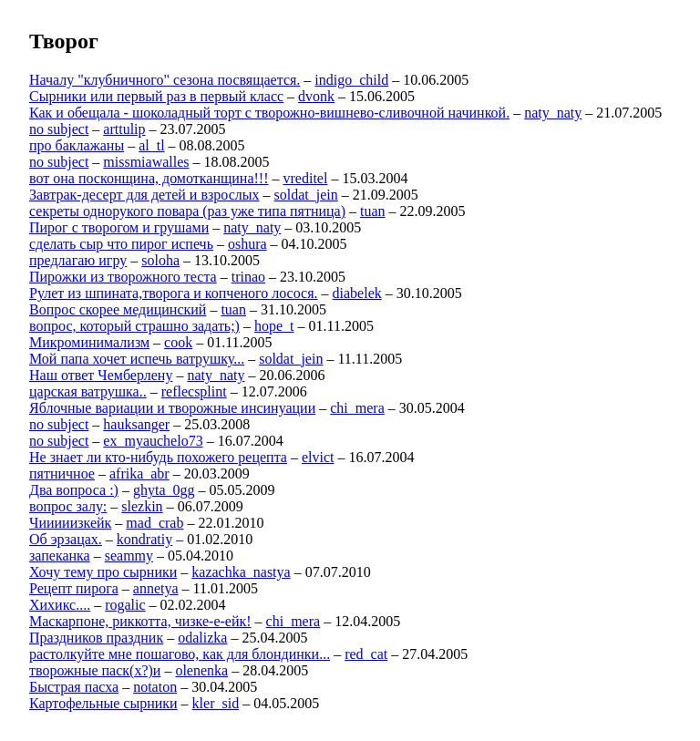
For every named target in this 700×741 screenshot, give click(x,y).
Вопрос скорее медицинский (118, 309)
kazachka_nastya (241, 572)
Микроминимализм (89, 342)
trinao (248, 277)
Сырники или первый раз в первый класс (156, 96)
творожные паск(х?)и (95, 670)
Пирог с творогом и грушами (119, 227)
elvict (318, 457)
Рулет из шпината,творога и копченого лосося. (174, 293)
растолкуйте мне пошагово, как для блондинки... (180, 654)
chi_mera (357, 408)
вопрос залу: (68, 506)
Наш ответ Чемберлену (101, 375)
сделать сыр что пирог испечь (121, 244)
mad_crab (154, 523)
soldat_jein (306, 195)
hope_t (274, 326)
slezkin (142, 506)
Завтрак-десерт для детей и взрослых (144, 195)
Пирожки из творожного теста (123, 277)
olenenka (201, 670)
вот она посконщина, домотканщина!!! (149, 178)
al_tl (151, 145)
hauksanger (136, 424)
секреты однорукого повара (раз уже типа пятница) (187, 211)
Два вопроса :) (74, 490)
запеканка (60, 556)
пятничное (62, 473)
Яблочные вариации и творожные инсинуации (172, 408)
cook (178, 342)
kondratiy (144, 539)
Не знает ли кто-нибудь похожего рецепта (158, 457)
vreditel (306, 178)
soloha (160, 260)
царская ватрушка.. (88, 391)
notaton (155, 687)
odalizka (202, 638)
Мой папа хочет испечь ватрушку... (137, 359)
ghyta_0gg (164, 490)
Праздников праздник (96, 638)
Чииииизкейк (70, 523)
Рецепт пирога (74, 588)
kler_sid (216, 703)
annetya (156, 588)
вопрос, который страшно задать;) (134, 326)
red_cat (366, 654)
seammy (129, 556)
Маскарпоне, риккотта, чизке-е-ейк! (140, 621)
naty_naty (553, 113)
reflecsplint (194, 391)
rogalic (125, 605)
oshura (247, 244)
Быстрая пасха (74, 687)
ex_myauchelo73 (153, 441)
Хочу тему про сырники (103, 572)
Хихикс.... (60, 605)
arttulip (124, 129)
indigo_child (351, 80)
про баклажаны (77, 145)
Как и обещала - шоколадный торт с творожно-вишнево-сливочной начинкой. (269, 113)
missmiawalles (146, 162)
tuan (373, 211)
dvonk (316, 96)
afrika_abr (139, 473)
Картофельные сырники (103, 703)
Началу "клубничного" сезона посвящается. (165, 80)
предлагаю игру (78, 260)
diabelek (357, 293)
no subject (59, 129)
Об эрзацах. (66, 539)
